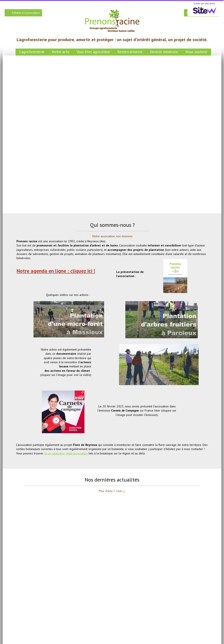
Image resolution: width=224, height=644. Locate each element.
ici (124, 491)
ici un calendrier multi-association (66, 453)
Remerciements (130, 52)
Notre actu (60, 52)
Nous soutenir (196, 52)
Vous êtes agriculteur (93, 52)
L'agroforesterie (32, 52)
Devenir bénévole (164, 52)
